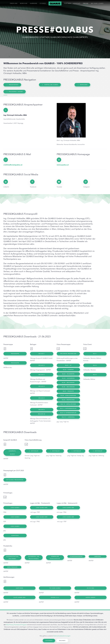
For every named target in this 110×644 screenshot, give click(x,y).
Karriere (34, 3)
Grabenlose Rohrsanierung (55, 558)
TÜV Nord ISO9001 (55, 588)
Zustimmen (49, 641)
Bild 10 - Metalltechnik (68, 404)
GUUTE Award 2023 (19, 597)
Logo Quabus (15, 508)
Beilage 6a (42, 414)
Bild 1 (95, 354)
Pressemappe (15, 354)
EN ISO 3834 (91, 588)
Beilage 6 (42, 410)
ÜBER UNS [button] (14, 3)
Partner (67, 3)
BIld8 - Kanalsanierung (68, 395)
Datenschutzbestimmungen (62, 636)
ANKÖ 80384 (19, 588)
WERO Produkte (12, 567)
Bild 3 (95, 375)
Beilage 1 (42, 354)
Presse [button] (86, 3)
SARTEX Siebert (90, 597)
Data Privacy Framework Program (16, 625)
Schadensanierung (76, 556)
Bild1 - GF (68, 365)
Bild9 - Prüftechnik (68, 400)
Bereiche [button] (24, 3)
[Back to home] (55, 3)
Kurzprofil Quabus (12, 453)
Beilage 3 (42, 375)
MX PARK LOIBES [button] (97, 3)
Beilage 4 (42, 386)
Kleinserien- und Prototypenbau (34, 558)
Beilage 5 (42, 398)
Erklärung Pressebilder (68, 354)
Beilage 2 (42, 365)
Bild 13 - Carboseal (68, 417)
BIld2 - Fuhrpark (68, 370)
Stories (43, 3)
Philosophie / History (15, 92)
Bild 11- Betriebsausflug (68, 408)
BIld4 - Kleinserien (68, 378)
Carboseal (98, 556)
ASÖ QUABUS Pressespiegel (15, 480)
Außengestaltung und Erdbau (12, 558)
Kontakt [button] (77, 3)
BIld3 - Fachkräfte (68, 374)
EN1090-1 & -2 (55, 597)
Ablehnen (62, 641)
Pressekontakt (12, 85)
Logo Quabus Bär (42, 508)
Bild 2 (95, 365)
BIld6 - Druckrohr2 (68, 387)
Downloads (82, 85)
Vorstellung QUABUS (50, 85)
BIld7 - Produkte (68, 391)
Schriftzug (15, 535)
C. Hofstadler (34, 451)
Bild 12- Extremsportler (68, 413)
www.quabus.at (63, 165)
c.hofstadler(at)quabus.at (13, 165)
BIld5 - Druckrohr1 (68, 383)
